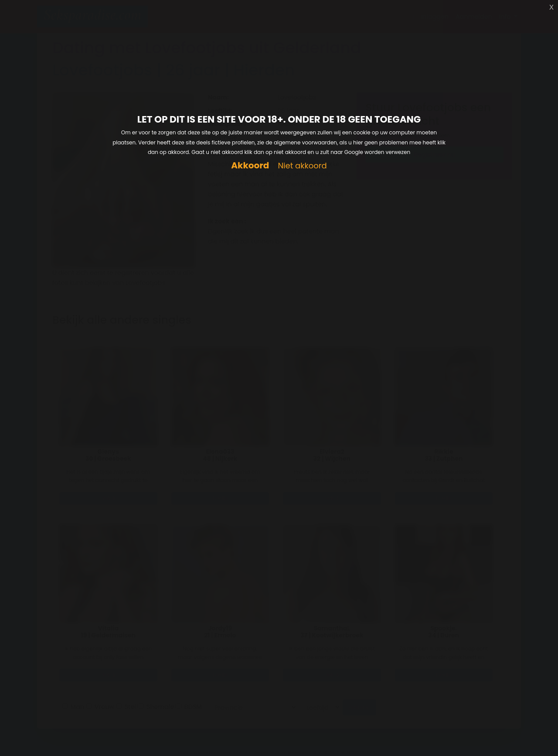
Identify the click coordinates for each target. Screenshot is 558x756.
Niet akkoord (302, 166)
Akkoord (250, 166)
